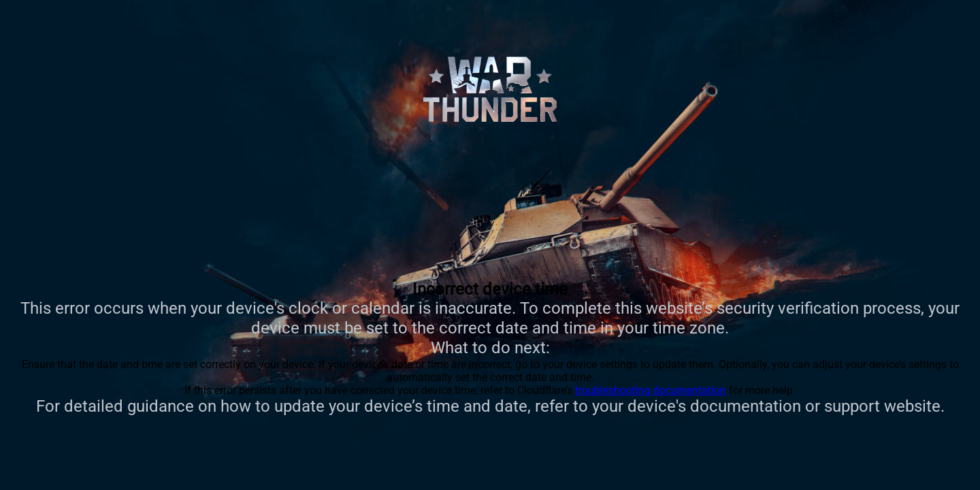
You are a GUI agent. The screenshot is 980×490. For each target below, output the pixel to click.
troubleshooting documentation (651, 390)
